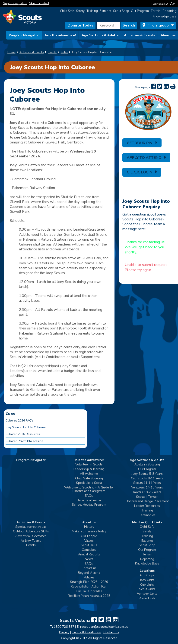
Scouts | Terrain (147, 497)
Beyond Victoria (89, 573)
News (89, 559)
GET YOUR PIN (140, 143)
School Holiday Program (89, 505)
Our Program (140, 11)
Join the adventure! (60, 35)
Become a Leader (89, 500)
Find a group (158, 25)
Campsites (89, 550)
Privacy (64, 632)
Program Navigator (24, 35)
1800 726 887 (64, 627)
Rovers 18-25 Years (147, 492)
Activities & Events (139, 35)
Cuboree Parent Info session (24, 441)
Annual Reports (89, 555)
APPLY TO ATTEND (144, 158)
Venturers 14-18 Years (147, 488)
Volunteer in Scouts (89, 465)
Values (89, 541)
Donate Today (80, 25)
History (89, 527)
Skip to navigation (15, 3)
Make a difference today (89, 532)
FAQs (89, 496)
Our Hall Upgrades (89, 591)
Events (31, 545)
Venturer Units (147, 594)
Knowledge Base (164, 16)
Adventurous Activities (31, 536)
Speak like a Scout (89, 483)
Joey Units (147, 580)
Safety (80, 11)
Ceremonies (147, 515)
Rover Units (147, 599)
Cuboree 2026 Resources (23, 434)
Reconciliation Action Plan (89, 587)
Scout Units (147, 589)
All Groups (147, 576)
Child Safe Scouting (89, 479)
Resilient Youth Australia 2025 (89, 596)
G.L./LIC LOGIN (140, 172)
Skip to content (39, 3)
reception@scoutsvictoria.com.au (104, 627)
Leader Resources (147, 506)
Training (92, 11)
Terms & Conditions (86, 632)
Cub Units (147, 585)
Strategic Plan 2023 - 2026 (89, 582)
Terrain (156, 11)
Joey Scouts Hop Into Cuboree (25, 427)
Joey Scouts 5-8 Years (147, 474)
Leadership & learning (89, 469)
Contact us (89, 568)
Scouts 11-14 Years (147, 483)
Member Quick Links (147, 523)
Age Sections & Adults (100, 35)
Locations (147, 571)
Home (11, 52)
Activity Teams (31, 541)
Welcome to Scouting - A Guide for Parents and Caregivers (89, 489)
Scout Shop (121, 11)
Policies (89, 578)
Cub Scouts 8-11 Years (147, 479)
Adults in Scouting (147, 465)
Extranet (105, 11)
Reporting (169, 11)
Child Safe (67, 11)
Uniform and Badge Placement (147, 501)
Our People (89, 536)
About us (168, 35)
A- (168, 4)
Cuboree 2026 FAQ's (20, 421)
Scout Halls (89, 545)
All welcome (89, 474)
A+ (173, 4)
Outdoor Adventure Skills (31, 532)
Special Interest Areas (31, 527)
